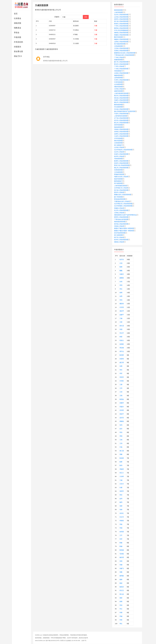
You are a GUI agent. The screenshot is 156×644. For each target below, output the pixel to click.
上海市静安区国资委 (120, 116)
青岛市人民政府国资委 (121, 64)
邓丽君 (122, 469)
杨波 (121, 583)
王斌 (121, 440)
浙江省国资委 (118, 235)
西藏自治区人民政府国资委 (123, 195)
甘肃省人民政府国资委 (121, 51)
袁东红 (122, 513)
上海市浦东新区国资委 (121, 93)
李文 (121, 609)
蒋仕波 (122, 594)
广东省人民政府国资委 (121, 69)
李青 (121, 620)
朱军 (121, 539)
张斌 (121, 561)
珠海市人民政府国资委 (121, 24)
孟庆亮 (122, 418)
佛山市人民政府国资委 (121, 168)
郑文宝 (122, 590)
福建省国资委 (118, 75)
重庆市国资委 (118, 37)
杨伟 (121, 502)
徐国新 (122, 344)
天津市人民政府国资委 (121, 80)
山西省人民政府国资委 (121, 42)
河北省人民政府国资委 (121, 109)
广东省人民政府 (119, 57)
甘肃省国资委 (118, 170)
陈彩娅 (122, 550)
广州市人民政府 (119, 66)
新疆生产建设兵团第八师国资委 (124, 228)
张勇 (121, 366)
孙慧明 (122, 359)
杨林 (121, 579)
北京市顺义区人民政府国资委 (123, 204)
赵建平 (122, 315)
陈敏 (121, 543)
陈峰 (121, 267)
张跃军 (122, 491)
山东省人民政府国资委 (121, 17)
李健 (121, 616)
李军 (121, 373)
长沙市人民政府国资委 (121, 210)
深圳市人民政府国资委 (121, 19)
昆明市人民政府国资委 (121, 217)
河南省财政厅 (118, 71)
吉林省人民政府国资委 (121, 132)
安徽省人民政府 (119, 208)
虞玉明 (122, 363)
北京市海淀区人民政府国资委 (123, 150)
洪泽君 (122, 410)
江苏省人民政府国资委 (121, 48)
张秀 (121, 296)
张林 (121, 510)
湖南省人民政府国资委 (121, 33)
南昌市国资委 (118, 179)
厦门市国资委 (118, 197)
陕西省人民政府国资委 (121, 28)
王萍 (121, 388)
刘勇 (121, 488)
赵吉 (121, 429)
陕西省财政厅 (118, 181)
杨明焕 (122, 576)
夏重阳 (122, 278)
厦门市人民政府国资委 (121, 62)
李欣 (121, 289)
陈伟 (121, 465)
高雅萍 (122, 403)
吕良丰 (122, 484)
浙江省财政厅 (118, 145)
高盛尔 (122, 407)
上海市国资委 (118, 12)
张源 (121, 329)
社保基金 (18, 18)
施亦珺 (122, 557)
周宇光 (122, 351)
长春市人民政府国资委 (121, 154)
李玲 (121, 370)
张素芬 (122, 274)
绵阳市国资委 (118, 87)
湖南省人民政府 (119, 242)
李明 (121, 285)
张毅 (121, 572)
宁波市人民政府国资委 (121, 114)
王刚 (121, 396)
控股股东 (18, 47)
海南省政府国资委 (120, 222)
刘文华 (122, 517)
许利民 (122, 381)
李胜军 (122, 377)
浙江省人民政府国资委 (121, 21)
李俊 (121, 524)
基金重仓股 (18, 51)
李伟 (121, 300)
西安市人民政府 (119, 192)
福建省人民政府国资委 (121, 39)
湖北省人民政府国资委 (121, 98)
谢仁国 (122, 451)
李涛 (121, 605)
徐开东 (122, 259)
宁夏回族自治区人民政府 (122, 201)
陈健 (121, 546)
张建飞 (122, 568)
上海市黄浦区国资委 (120, 186)
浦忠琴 (122, 311)
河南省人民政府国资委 (121, 129)
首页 (16, 14)
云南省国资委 (118, 143)
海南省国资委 (118, 127)
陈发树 (122, 458)
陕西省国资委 (118, 105)
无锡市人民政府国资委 (121, 100)
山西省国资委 (118, 78)
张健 (121, 565)
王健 (121, 318)
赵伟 (121, 499)
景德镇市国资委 (119, 174)
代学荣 (122, 307)
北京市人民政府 (119, 152)
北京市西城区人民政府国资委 (123, 206)
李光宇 (122, 333)
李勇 (121, 613)
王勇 (121, 385)
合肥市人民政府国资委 (121, 134)
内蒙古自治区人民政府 (121, 177)
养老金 (17, 33)
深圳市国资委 (118, 125)
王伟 (121, 443)
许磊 (121, 447)
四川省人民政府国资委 (121, 190)
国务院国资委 (118, 10)
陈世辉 (122, 355)
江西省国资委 (118, 46)
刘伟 (121, 282)
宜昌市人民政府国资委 (121, 163)
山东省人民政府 (119, 147)
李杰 (121, 432)
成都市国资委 (118, 91)
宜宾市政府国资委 (120, 233)
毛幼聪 (122, 554)
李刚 (121, 436)
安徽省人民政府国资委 (121, 35)
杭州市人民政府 (119, 156)
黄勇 (121, 601)
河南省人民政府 (119, 226)
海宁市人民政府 (119, 237)
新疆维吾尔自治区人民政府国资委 (125, 53)
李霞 (121, 528)
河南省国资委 (118, 159)
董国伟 (122, 304)
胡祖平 (122, 414)
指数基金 (18, 28)
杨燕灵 (122, 587)
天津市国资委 (118, 82)
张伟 (121, 425)
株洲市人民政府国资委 (121, 161)
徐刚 (121, 293)
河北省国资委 (118, 107)
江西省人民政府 (119, 213)
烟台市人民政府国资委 (121, 102)
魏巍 (121, 271)
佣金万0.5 (18, 56)
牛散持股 (18, 37)
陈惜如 (122, 399)
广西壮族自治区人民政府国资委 (124, 55)
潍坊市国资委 (118, 141)
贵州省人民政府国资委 (121, 224)
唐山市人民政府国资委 (121, 123)
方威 (121, 480)
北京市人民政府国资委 (121, 15)
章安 (121, 495)
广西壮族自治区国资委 (121, 219)
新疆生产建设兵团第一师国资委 (124, 231)
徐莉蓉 (122, 532)
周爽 (121, 454)
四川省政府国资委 (120, 44)
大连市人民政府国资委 (121, 136)
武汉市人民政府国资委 (121, 120)
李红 (121, 624)
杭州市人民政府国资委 (121, 240)
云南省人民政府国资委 (121, 73)
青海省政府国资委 (120, 199)
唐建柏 (122, 421)
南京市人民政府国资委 (121, 96)
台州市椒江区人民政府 (121, 188)
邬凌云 (122, 340)
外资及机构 (18, 42)
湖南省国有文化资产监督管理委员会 (125, 215)
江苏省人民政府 (119, 89)
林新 (121, 337)
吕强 (121, 263)
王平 (121, 535)
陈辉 (121, 462)
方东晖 (122, 476)
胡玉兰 (122, 473)
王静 (121, 322)
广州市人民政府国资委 (121, 26)
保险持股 (18, 23)
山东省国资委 (118, 84)
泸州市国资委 (118, 138)
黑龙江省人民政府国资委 (122, 165)
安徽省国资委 (118, 60)
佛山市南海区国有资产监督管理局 (125, 111)
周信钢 (122, 348)
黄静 (121, 598)
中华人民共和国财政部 (121, 30)
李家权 (122, 521)
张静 (121, 506)
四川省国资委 (118, 183)
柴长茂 (122, 326)
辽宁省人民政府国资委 (121, 118)
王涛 (121, 392)
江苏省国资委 (118, 172)
